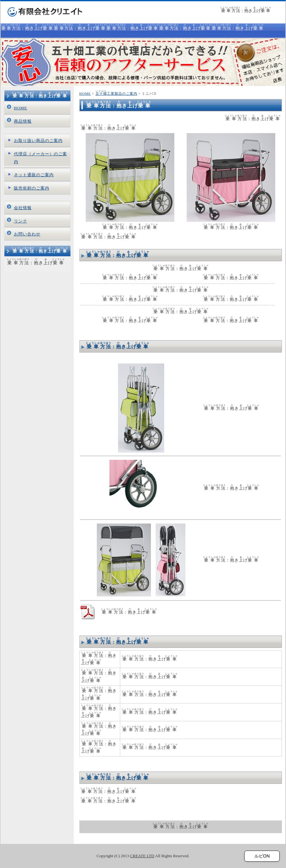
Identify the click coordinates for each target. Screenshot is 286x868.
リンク (21, 221)
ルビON (262, 856)
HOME (85, 93)
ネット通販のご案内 (34, 175)
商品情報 (23, 121)
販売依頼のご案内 (32, 188)
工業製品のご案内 (116, 93)
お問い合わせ (27, 234)
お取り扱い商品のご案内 (38, 141)
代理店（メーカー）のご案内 (40, 158)
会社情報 (23, 208)
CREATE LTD (142, 856)
